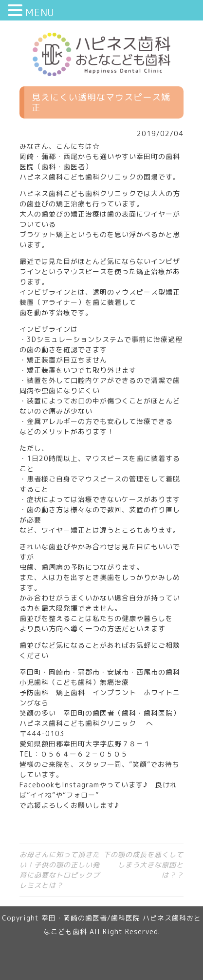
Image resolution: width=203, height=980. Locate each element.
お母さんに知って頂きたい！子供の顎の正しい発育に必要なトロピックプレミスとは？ (60, 870)
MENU (40, 12)
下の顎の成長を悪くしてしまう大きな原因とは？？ (143, 865)
